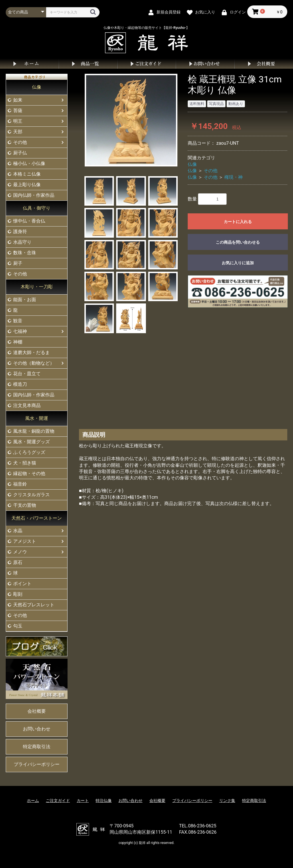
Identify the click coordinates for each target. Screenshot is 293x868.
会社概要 (264, 64)
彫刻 (18, 594)
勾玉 (18, 626)
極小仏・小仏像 (29, 163)
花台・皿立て (27, 374)
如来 (18, 100)
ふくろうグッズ (29, 452)
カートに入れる (238, 222)
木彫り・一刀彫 (37, 287)
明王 (18, 121)
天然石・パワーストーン (37, 518)
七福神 (20, 331)
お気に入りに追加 (238, 263)
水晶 (18, 531)
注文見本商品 (27, 405)
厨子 (18, 263)
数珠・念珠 (25, 253)
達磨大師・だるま (31, 352)
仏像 (37, 87)
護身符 (20, 232)
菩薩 (18, 111)
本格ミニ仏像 (27, 174)
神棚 (18, 342)
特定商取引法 (37, 747)
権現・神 (233, 177)
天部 (18, 132)
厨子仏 (20, 153)
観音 (18, 321)
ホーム (29, 64)
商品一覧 (88, 64)
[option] (131, 120)
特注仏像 (104, 801)
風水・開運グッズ (31, 442)
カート (83, 801)
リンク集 (227, 801)
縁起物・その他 (29, 473)
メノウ (20, 552)
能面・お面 (25, 300)
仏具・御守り (37, 208)
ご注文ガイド (147, 64)
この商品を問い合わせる (238, 242)
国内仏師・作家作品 (34, 195)
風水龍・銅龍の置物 (34, 431)
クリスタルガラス (31, 495)
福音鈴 (20, 484)
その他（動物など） (34, 363)
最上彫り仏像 (27, 185)
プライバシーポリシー (37, 764)
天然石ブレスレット (34, 605)
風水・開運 (37, 418)
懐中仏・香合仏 (29, 221)
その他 (20, 142)
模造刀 (20, 384)
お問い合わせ (205, 64)
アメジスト (25, 541)
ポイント (22, 584)
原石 (18, 562)
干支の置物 (25, 505)
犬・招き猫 (25, 463)
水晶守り (22, 242)
